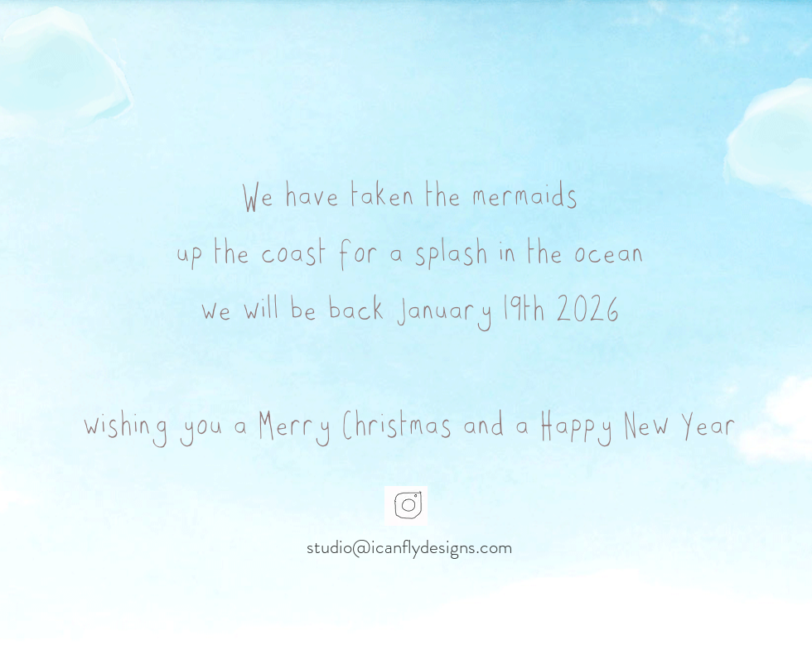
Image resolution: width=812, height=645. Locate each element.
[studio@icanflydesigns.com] (409, 547)
